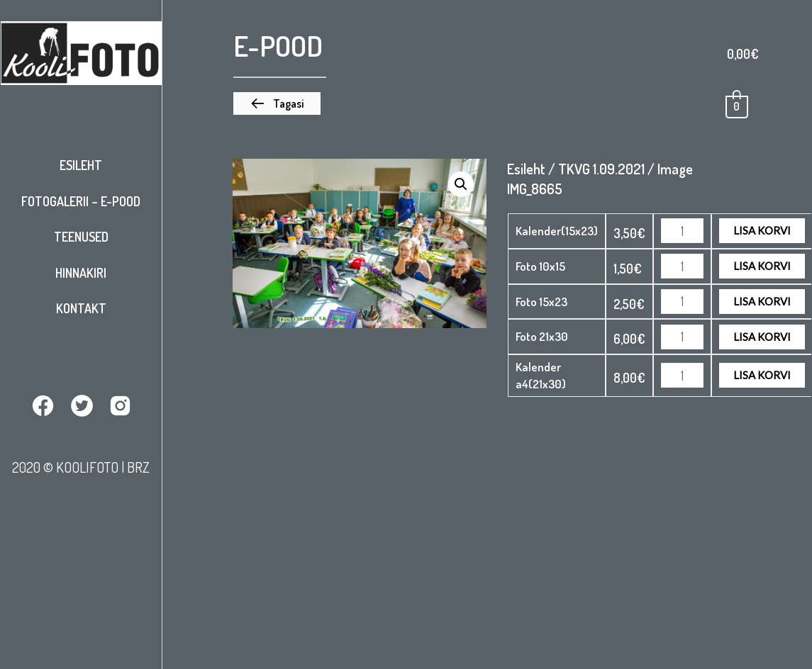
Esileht (81, 165)
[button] (277, 103)
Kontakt (81, 308)
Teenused (81, 237)
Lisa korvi (762, 230)
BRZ (138, 467)
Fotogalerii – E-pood (81, 201)
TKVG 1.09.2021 (601, 169)
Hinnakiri (81, 273)
